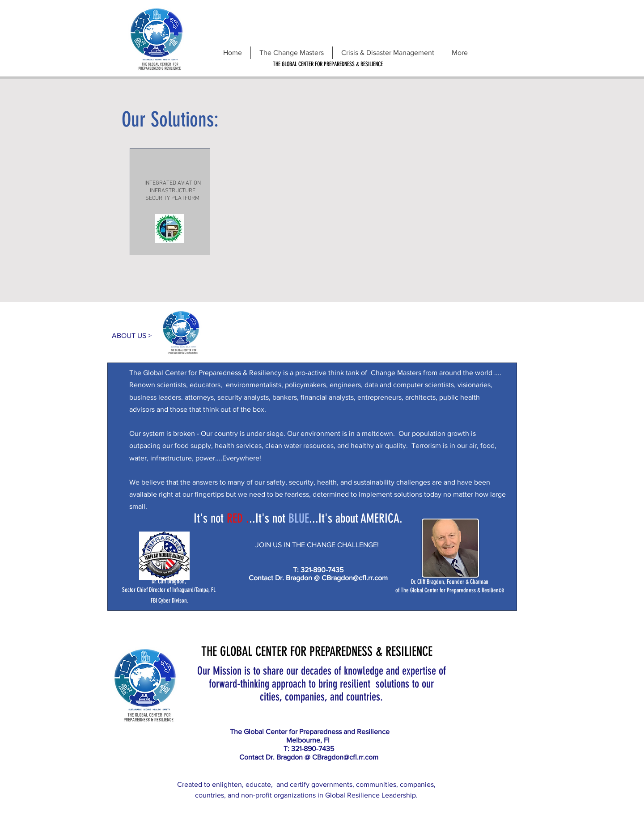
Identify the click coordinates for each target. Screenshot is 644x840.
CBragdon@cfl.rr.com (355, 578)
